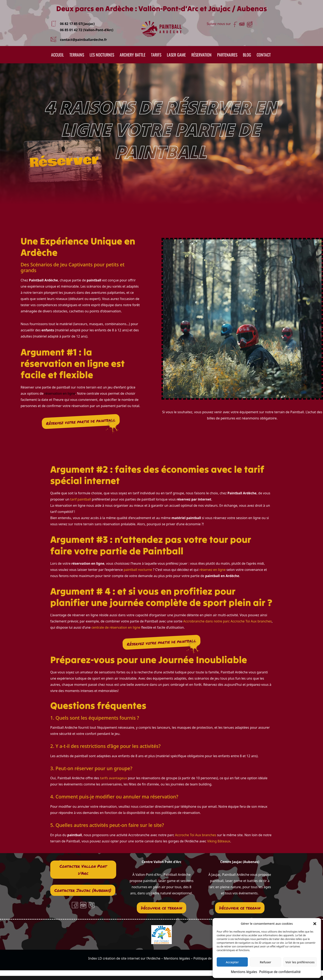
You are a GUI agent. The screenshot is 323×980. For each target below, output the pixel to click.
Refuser (265, 962)
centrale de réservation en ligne (116, 627)
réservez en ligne (212, 570)
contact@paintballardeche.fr (83, 40)
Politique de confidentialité (280, 972)
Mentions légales (244, 972)
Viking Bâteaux (219, 841)
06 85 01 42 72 (71, 30)
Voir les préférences (300, 962)
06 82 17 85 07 (71, 24)
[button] (315, 923)
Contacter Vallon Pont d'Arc (83, 870)
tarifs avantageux (113, 778)
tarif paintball (81, 499)
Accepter (232, 962)
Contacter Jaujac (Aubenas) (83, 890)
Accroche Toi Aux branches (195, 835)
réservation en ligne (60, 393)
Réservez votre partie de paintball (81, 422)
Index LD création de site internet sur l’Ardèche (124, 958)
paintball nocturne (138, 570)
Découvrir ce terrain (161, 908)
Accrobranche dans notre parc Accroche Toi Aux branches (228, 621)
